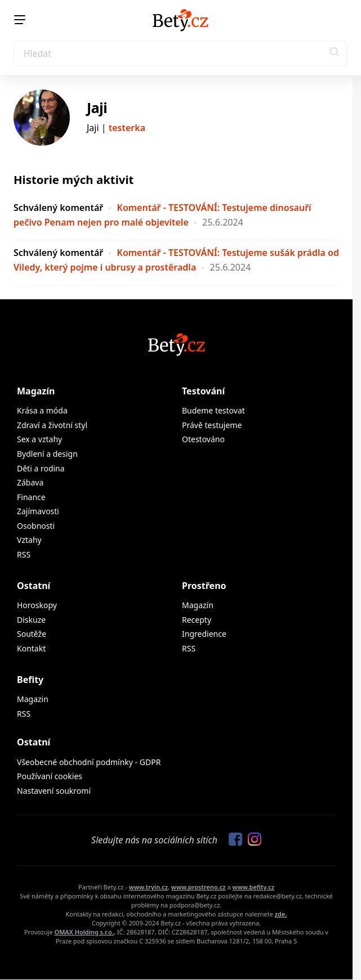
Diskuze (31, 620)
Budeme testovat (213, 410)
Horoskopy (37, 605)
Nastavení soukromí (54, 791)
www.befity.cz (253, 887)
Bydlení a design (47, 454)
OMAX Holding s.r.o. (84, 932)
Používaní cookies (50, 776)
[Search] (180, 53)
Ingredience (204, 634)
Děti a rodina (41, 468)
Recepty (197, 620)
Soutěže (32, 634)
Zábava (30, 482)
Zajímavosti (38, 511)
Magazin (33, 699)
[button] (335, 53)
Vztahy (29, 540)
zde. (281, 914)
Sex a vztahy (39, 439)
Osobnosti (36, 526)
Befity (30, 680)
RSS (24, 554)
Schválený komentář (58, 208)
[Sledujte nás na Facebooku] (233, 840)
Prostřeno (204, 586)
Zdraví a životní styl (52, 425)
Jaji (97, 107)
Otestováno (203, 439)
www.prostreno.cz (199, 887)
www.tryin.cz (148, 887)
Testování (203, 391)
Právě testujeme (212, 425)
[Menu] (20, 20)
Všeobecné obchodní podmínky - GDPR (89, 762)
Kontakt (31, 648)
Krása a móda (42, 410)
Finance (31, 497)
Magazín (36, 391)
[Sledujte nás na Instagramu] (252, 840)
